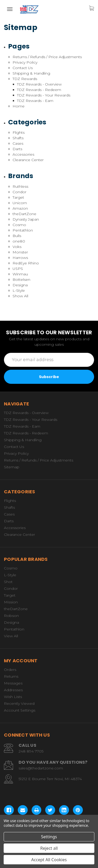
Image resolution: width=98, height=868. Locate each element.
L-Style (19, 290)
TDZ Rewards (25, 79)
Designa (20, 285)
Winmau (20, 274)
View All (11, 636)
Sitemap (12, 467)
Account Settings (20, 710)
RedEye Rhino (26, 263)
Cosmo (19, 225)
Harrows (20, 258)
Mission (11, 602)
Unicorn (20, 203)
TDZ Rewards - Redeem (39, 90)
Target (18, 197)
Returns (11, 676)
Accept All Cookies (49, 860)
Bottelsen (21, 280)
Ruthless (20, 186)
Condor (19, 192)
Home (19, 106)
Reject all (49, 848)
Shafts (18, 138)
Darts (17, 149)
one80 (19, 241)
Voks (17, 247)
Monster (20, 252)
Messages (13, 683)
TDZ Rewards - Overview (39, 84)
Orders (10, 670)
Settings (49, 837)
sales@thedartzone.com (41, 768)
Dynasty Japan (26, 219)
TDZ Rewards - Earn (35, 101)
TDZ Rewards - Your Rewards (44, 95)
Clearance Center (28, 160)
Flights (19, 132)
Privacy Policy (25, 62)
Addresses (13, 690)
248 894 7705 (31, 751)
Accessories (23, 154)
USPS (18, 269)
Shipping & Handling (31, 73)
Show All (20, 296)
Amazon (20, 208)
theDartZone (24, 214)
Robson (11, 616)
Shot (8, 582)
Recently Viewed (19, 703)
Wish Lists (13, 697)
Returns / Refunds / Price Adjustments (47, 57)
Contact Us (23, 68)
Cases (18, 143)
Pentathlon (23, 230)
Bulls (17, 236)
